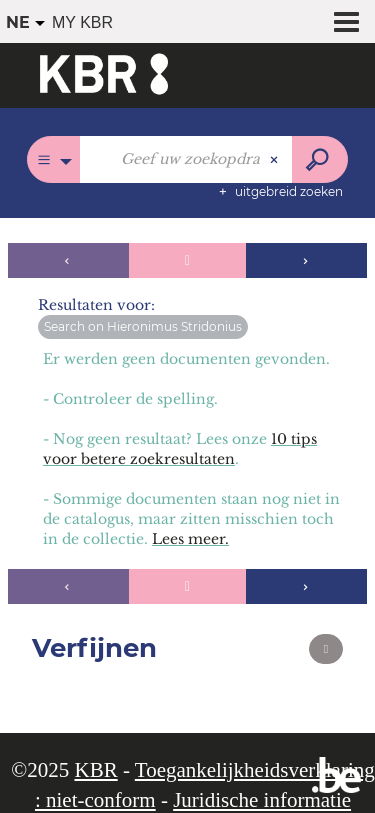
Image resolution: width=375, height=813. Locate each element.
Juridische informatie (262, 800)
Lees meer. (190, 539)
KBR (95, 770)
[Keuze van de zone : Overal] (53, 159)
